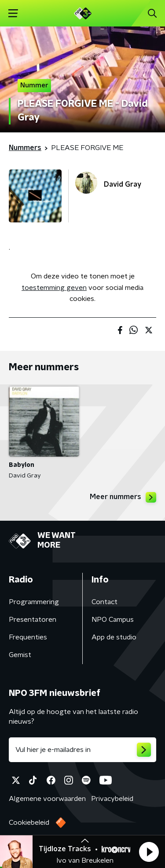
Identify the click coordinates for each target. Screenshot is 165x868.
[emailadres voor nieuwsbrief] (82, 750)
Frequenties (28, 637)
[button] (149, 852)
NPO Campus (113, 620)
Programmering (34, 602)
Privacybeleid (112, 799)
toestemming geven (54, 288)
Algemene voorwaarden (47, 799)
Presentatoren (33, 620)
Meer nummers (123, 497)
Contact (104, 602)
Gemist (20, 655)
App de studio (114, 637)
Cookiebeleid (29, 823)
